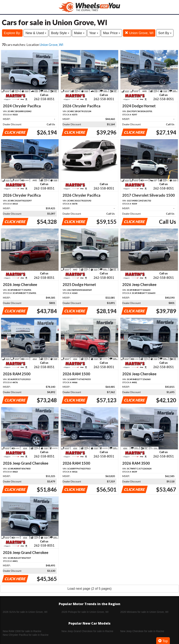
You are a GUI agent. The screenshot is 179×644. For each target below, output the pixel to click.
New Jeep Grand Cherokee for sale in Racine (87, 631)
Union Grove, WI (139, 33)
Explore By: (12, 33)
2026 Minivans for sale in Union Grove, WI (144, 612)
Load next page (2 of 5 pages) (89, 589)
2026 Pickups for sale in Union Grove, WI (85, 612)
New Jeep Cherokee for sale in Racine (142, 631)
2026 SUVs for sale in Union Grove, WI (25, 612)
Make (79, 33)
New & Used (36, 33)
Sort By (165, 33)
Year (94, 33)
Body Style (60, 33)
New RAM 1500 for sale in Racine (22, 631)
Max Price (112, 33)
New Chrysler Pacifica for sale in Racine (26, 635)
